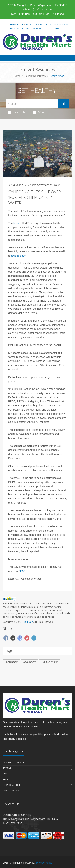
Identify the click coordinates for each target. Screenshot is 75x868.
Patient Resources (35, 76)
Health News (19, 112)
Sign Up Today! (41, 28)
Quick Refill (61, 24)
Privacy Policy (11, 791)
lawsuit (17, 223)
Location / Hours (20, 28)
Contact (8, 774)
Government (29, 662)
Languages (16, 24)
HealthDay (27, 622)
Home (17, 76)
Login (56, 28)
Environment (11, 662)
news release (18, 256)
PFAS (22, 571)
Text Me (7, 768)
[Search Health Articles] (32, 104)
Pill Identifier (43, 24)
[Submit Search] (64, 104)
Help (29, 24)
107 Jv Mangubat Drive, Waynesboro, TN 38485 (37, 5)
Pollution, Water (49, 662)
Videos (40, 112)
